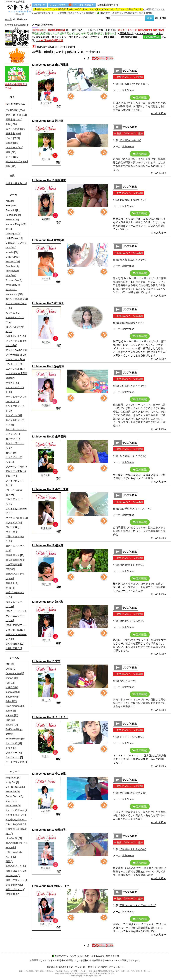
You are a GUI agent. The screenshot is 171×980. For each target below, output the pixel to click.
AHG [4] (10, 201)
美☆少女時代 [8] (14, 885)
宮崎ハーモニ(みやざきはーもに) (138, 905)
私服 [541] (11, 166)
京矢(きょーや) (128, 681)
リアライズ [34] (14, 523)
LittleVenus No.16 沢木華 (48, 121)
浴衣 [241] (11, 152)
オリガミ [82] (13, 383)
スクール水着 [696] (16, 129)
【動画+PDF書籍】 (130, 37)
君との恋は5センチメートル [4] (17, 845)
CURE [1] (11, 669)
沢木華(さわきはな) (130, 140)
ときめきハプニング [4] (15, 320)
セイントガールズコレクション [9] (16, 432)
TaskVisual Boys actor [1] (14, 732)
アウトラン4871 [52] (16, 350)
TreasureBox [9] (14, 280)
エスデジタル (59, 37)
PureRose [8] (12, 266)
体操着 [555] (12, 143)
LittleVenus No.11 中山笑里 (49, 774)
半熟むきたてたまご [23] (15, 539)
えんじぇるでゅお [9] (17, 810)
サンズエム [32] (14, 415)
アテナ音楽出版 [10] (16, 355)
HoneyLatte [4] (13, 215)
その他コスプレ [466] (17, 161)
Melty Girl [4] (12, 782)
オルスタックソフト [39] (15, 390)
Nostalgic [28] (13, 262)
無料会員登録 (146, 13)
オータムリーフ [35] (16, 397)
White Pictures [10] (15, 739)
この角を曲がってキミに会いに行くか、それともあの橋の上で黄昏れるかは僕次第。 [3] (16, 824)
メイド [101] (12, 157)
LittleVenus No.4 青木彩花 (48, 240)
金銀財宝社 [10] (14, 648)
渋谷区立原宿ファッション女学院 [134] (16, 627)
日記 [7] (10, 861)
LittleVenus (128, 90)
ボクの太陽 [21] (14, 838)
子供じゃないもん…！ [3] (14, 854)
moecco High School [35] (12, 699)
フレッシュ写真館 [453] (14, 492)
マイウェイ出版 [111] (17, 518)
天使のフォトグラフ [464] (15, 576)
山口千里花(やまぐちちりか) (135, 509)
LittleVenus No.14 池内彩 (48, 602)
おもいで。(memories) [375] (14, 292)
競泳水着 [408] (13, 134)
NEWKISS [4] (13, 792)
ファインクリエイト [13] (15, 483)
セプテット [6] (13, 439)
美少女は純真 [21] (15, 644)
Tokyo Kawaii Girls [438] (12, 273)
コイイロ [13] (13, 401)
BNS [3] (10, 664)
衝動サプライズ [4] (15, 889)
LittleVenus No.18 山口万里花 (50, 65)
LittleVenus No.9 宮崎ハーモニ (51, 886)
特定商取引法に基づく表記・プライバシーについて (72, 967)
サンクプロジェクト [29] (15, 408)
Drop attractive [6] (15, 673)
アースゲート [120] (16, 359)
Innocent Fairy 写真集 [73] (16, 227)
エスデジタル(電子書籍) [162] (17, 376)
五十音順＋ (93, 52)
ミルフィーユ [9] (14, 757)
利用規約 (103, 967)
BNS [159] (11, 206)
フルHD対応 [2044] (16, 110)
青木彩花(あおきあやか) (133, 260)
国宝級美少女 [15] (15, 555)
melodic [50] (12, 252)
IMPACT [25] (12, 220)
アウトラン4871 (145, 33)
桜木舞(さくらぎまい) (132, 565)
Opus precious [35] (15, 706)
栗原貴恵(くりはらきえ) (133, 200)
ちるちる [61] (13, 313)
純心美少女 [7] (13, 875)
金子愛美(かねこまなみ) (133, 456)
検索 (108, 18)
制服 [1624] (12, 124)
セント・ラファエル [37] (15, 446)
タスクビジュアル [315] (14, 460)
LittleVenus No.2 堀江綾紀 (48, 303)
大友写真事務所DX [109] (14, 567)
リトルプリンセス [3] (17, 762)
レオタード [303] (14, 147)
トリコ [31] (11, 748)
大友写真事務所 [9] (15, 560)
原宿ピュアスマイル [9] (15, 548)
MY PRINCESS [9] (15, 787)
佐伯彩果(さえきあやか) (133, 386)
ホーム (8, 19)
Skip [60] (10, 720)
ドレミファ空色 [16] (16, 471)
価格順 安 (73, 52)
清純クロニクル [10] (16, 871)
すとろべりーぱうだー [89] (16, 306)
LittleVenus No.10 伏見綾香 (49, 830)
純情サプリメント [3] (17, 880)
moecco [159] (13, 692)
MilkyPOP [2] (12, 257)
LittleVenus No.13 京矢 (46, 661)
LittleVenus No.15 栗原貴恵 (49, 180)
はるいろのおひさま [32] (15, 329)
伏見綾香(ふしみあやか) (133, 849)
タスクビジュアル (78, 37)
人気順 (60, 52)
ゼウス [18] (11, 453)
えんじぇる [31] (14, 743)
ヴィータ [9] (12, 532)
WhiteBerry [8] (13, 285)
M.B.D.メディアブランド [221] (16, 245)
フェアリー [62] (14, 753)
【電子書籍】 (110, 37)
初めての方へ (105, 13)
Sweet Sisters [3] (14, 796)
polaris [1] (11, 711)
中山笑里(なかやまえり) (133, 793)
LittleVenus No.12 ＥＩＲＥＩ (50, 717)
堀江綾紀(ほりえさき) (132, 323)
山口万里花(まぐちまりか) (134, 84)
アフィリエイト (116, 967)
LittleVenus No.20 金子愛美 (49, 437)
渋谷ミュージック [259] (14, 604)
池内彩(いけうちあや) (132, 621)
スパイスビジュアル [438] (15, 422)
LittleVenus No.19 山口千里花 (50, 489)
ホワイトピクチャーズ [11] (16, 511)
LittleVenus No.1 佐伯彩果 (48, 366)
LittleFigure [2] (13, 234)
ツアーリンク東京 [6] (17, 467)
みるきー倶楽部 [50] (16, 341)
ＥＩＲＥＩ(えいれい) (132, 737)
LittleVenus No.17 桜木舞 (48, 545)
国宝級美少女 (127, 33)
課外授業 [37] (13, 894)
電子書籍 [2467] (14, 120)
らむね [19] (11, 345)
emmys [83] (12, 678)
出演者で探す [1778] (16, 183)
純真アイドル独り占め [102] (16, 637)
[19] (14, 238)
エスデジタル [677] (16, 369)
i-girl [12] (10, 683)
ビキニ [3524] (13, 138)
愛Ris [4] (10, 588)
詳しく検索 (161, 18)
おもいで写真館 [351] (17, 299)
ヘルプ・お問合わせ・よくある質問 (87, 956)
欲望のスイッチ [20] (16, 866)
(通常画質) (140, 97)
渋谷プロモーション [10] (15, 595)
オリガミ (95, 37)
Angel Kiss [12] (13, 778)
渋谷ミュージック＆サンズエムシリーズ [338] (16, 616)
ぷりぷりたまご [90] (16, 336)
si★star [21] (12, 715)
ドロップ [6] (12, 476)
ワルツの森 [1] (13, 527)
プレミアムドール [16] (14, 502)
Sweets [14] (12, 725)
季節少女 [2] (12, 583)
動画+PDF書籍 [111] (16, 115)
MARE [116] (12, 687)
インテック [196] (14, 364)
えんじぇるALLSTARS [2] (13, 803)
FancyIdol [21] (13, 210)
